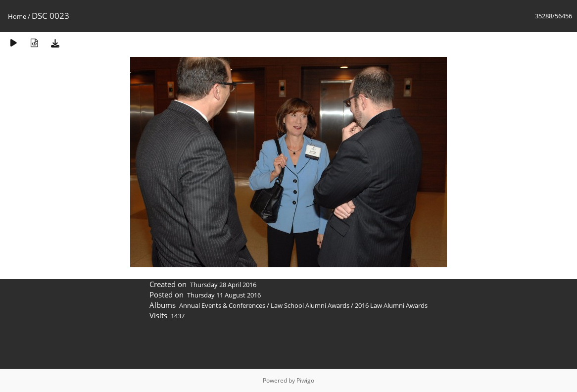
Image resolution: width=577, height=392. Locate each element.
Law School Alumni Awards (310, 305)
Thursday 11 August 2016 (224, 295)
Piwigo (305, 380)
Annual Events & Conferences (222, 305)
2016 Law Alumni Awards (391, 305)
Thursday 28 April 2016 (223, 285)
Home (17, 16)
